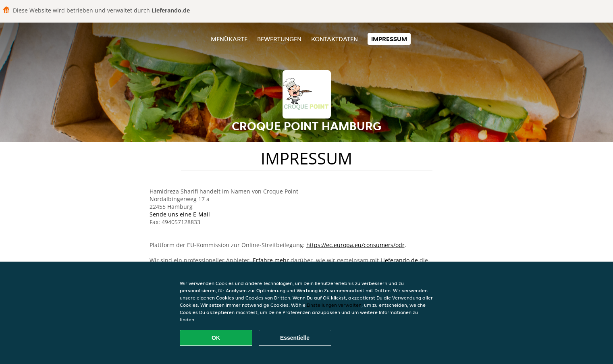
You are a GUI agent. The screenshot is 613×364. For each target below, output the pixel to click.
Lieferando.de (399, 260)
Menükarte (229, 39)
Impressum (389, 39)
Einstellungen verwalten (334, 305)
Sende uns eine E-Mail (180, 214)
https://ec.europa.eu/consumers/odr (355, 245)
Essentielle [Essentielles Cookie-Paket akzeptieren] (295, 338)
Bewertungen (279, 39)
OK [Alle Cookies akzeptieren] (216, 338)
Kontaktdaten (335, 39)
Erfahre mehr (271, 260)
